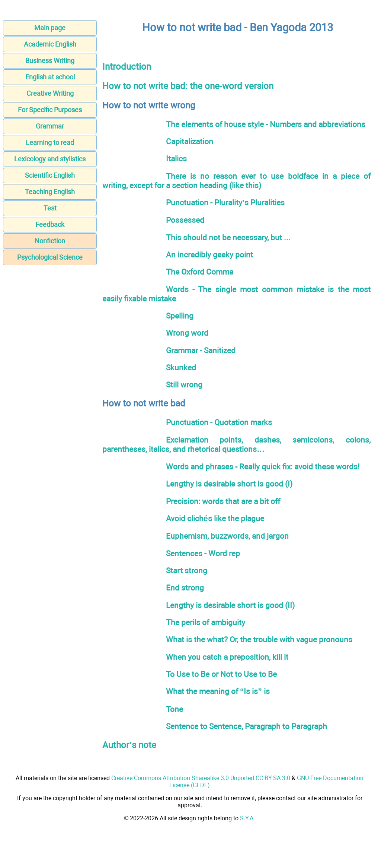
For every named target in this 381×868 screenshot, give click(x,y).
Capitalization (190, 141)
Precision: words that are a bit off (223, 501)
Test (50, 208)
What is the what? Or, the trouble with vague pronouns (259, 639)
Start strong (187, 571)
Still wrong (184, 385)
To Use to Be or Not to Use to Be (221, 674)
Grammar (50, 126)
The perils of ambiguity (206, 622)
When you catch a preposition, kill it (227, 657)
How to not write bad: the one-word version (188, 86)
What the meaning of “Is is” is (218, 691)
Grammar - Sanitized (201, 350)
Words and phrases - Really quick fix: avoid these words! (263, 467)
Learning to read (50, 142)
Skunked (181, 368)
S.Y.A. (247, 818)
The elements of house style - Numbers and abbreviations (266, 124)
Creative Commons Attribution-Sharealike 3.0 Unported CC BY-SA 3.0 (201, 778)
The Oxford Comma (200, 272)
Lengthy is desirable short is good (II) (230, 605)
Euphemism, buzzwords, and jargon (227, 536)
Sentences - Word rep (203, 553)
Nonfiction (50, 241)
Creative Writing (50, 93)
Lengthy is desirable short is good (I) (229, 484)
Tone (175, 709)
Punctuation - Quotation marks (219, 422)
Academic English (50, 44)
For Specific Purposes (50, 110)
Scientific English (50, 175)
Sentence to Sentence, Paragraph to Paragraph (246, 726)
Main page (50, 28)
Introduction (127, 67)
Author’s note (129, 745)
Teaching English (50, 192)
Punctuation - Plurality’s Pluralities (225, 202)
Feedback (50, 224)
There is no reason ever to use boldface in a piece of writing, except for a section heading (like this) (236, 181)
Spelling (180, 316)
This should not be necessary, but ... (228, 237)
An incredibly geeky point (209, 255)
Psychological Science (50, 257)
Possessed (185, 220)
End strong (185, 588)
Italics (176, 159)
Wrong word (187, 333)
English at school (50, 77)
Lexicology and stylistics (50, 159)
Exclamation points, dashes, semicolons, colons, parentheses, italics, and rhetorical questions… (236, 444)
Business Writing (50, 61)
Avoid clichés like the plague (215, 518)
